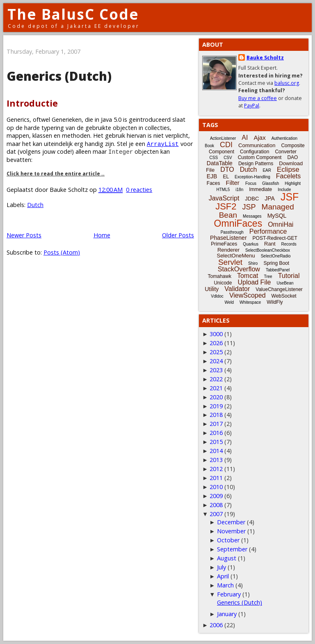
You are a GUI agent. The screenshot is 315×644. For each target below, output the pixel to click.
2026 (216, 343)
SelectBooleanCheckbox (268, 250)
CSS (214, 158)
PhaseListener (228, 238)
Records (289, 244)
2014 (216, 451)
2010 (216, 487)
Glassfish (270, 183)
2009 (216, 496)
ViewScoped (248, 295)
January (227, 614)
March (225, 585)
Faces (213, 183)
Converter (286, 152)
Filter (233, 183)
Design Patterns (256, 164)
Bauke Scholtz (265, 58)
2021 (216, 388)
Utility (212, 289)
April (223, 576)
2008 (216, 505)
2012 (216, 469)
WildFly (275, 302)
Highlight (293, 183)
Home (102, 235)
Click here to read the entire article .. (56, 174)
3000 (216, 334)
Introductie (32, 103)
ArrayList (163, 144)
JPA (270, 198)
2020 (216, 397)
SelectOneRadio (276, 256)
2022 (216, 379)
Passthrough (232, 232)
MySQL (277, 216)
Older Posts (178, 235)
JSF (290, 197)
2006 (216, 625)
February (229, 594)
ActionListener (223, 138)
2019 (216, 406)
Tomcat (248, 276)
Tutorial (289, 276)
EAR (267, 170)
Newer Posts (24, 235)
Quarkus (251, 244)
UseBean (285, 283)
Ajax (259, 138)
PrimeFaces (224, 244)
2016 (216, 433)
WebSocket (284, 296)
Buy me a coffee (258, 98)
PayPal (252, 106)
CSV (228, 158)
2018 (216, 415)
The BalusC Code (73, 14)
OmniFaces (238, 223)
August (227, 558)
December (231, 522)
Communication (257, 145)
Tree (268, 276)
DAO (292, 157)
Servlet (230, 262)
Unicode (223, 283)
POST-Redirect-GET (275, 238)
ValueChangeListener (279, 289)
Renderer (228, 250)
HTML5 (223, 190)
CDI (226, 145)
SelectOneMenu (236, 256)
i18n (239, 190)
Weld (229, 302)
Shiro (253, 263)
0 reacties (139, 190)
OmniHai (281, 224)
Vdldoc (217, 296)
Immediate (260, 189)
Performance (268, 231)
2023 (216, 370)
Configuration (255, 152)
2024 (216, 361)
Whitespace (250, 302)
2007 (216, 514)
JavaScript (224, 198)
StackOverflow (239, 269)
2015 (216, 442)
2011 (216, 478)
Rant (270, 244)
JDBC (252, 199)
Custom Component (260, 157)
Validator (237, 289)
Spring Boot (276, 263)
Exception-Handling (252, 177)
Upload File (254, 282)
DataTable (220, 163)
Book (209, 146)
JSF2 (226, 206)
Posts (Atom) (62, 252)
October (228, 540)
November (231, 531)
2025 (216, 352)
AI (245, 138)
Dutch (35, 205)
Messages (252, 216)
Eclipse (288, 170)
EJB (212, 176)
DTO (227, 170)
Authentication (284, 138)
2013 (216, 460)
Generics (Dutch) (59, 76)
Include (284, 190)
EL (226, 177)
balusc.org (287, 83)
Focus (251, 183)
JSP (249, 207)
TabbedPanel (278, 270)
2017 (216, 424)
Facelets (288, 176)
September (232, 549)
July (221, 567)
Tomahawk (220, 276)
